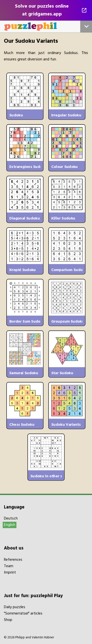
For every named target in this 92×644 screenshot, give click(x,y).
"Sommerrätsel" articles (23, 614)
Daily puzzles (15, 607)
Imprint (10, 573)
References (13, 560)
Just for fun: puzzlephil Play (33, 596)
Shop (8, 620)
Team (9, 566)
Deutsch (11, 519)
